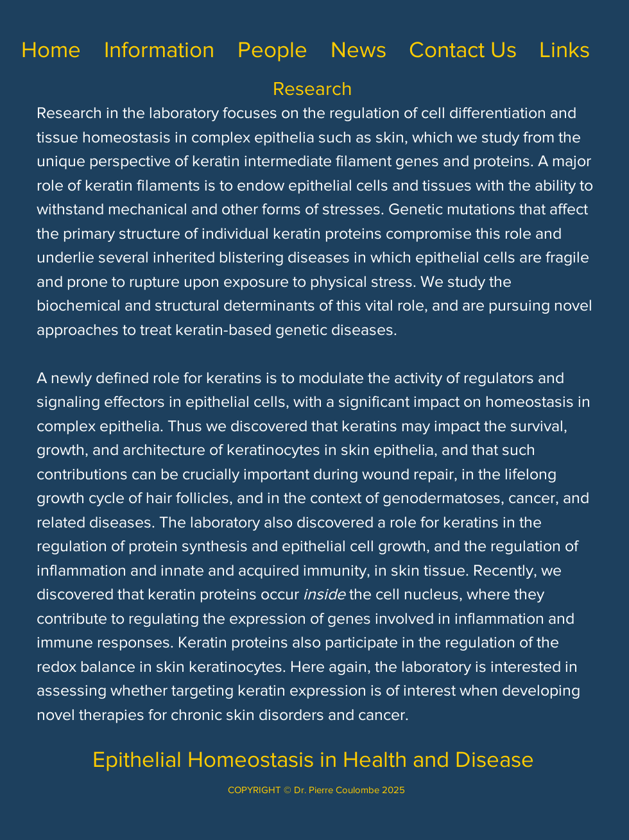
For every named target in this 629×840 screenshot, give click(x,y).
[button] (159, 50)
